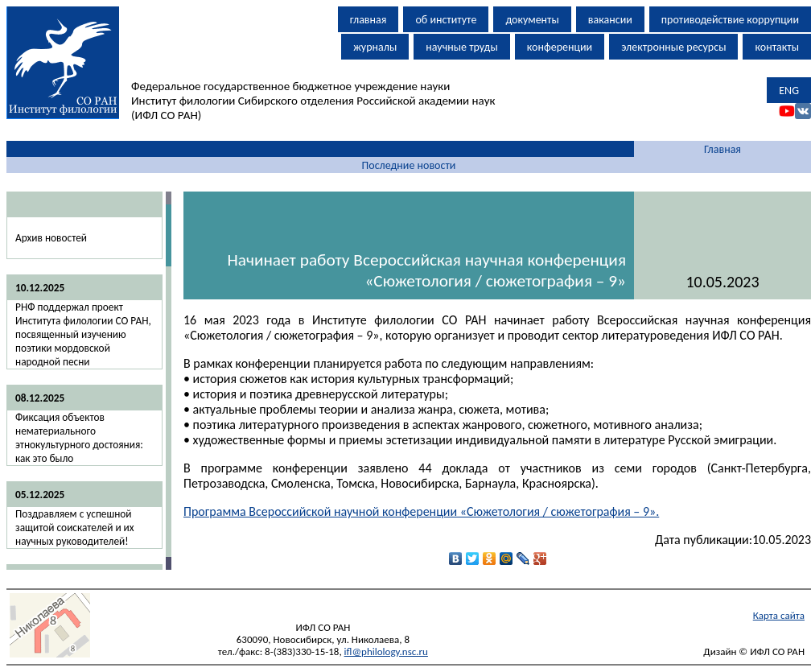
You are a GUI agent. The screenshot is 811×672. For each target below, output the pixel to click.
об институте (446, 20)
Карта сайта (779, 615)
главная (368, 20)
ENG (789, 91)
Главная (722, 149)
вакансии (610, 20)
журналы (375, 47)
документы (532, 20)
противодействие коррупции (730, 20)
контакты (777, 47)
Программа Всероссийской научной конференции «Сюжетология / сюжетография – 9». (421, 511)
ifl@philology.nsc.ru (386, 651)
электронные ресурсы (673, 47)
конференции (560, 47)
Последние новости (409, 165)
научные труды (462, 47)
